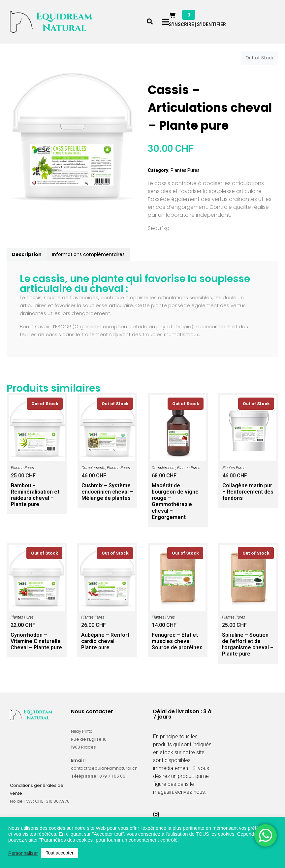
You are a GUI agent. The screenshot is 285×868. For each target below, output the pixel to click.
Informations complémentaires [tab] (88, 254)
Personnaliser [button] (23, 853)
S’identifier (211, 24)
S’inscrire (181, 24)
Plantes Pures (185, 170)
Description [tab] (27, 254)
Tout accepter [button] (60, 853)
